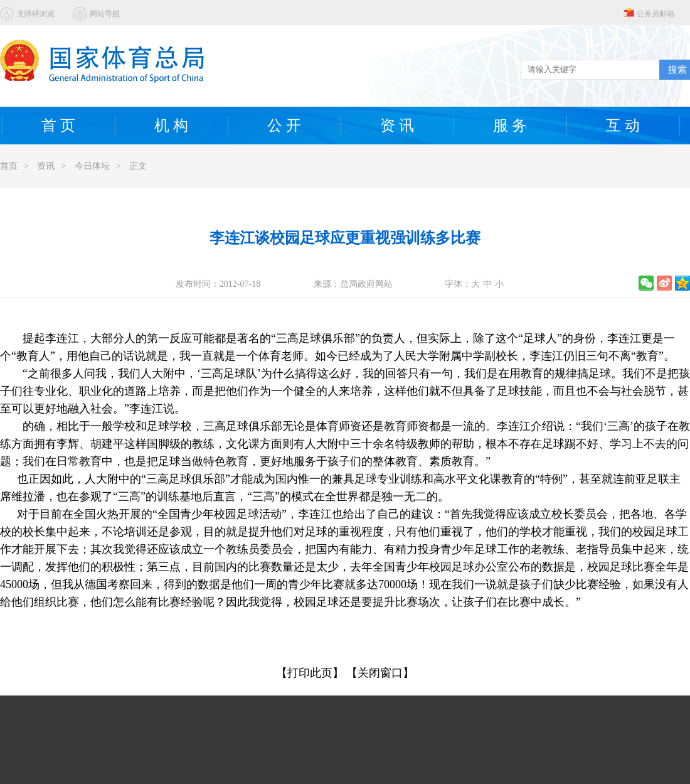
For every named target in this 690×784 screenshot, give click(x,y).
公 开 (284, 126)
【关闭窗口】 (380, 673)
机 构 (171, 126)
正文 (138, 166)
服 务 (510, 126)
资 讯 (397, 126)
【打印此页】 (310, 673)
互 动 (623, 126)
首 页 (58, 126)
